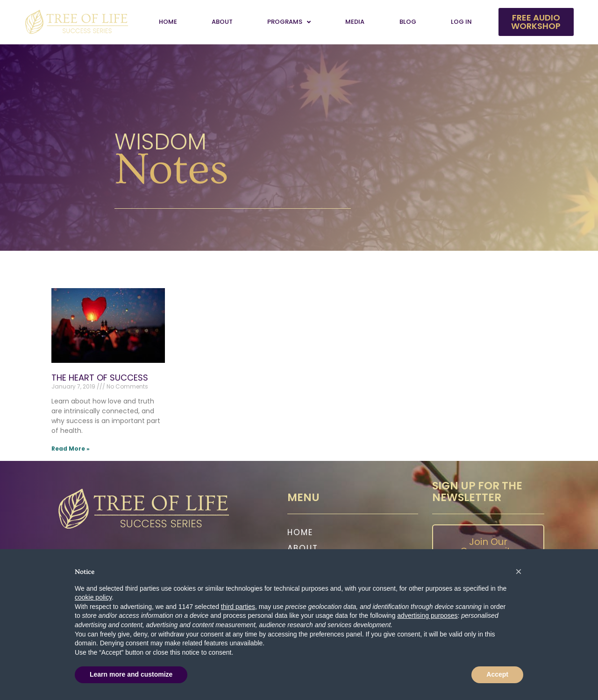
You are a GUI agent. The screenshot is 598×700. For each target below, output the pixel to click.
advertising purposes (427, 615)
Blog (408, 22)
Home (168, 22)
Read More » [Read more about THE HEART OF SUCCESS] (71, 449)
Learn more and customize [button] (131, 674)
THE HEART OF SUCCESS (100, 378)
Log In (461, 22)
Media (355, 22)
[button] (519, 572)
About (222, 22)
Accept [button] (497, 674)
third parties (238, 607)
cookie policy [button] (93, 597)
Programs (289, 22)
